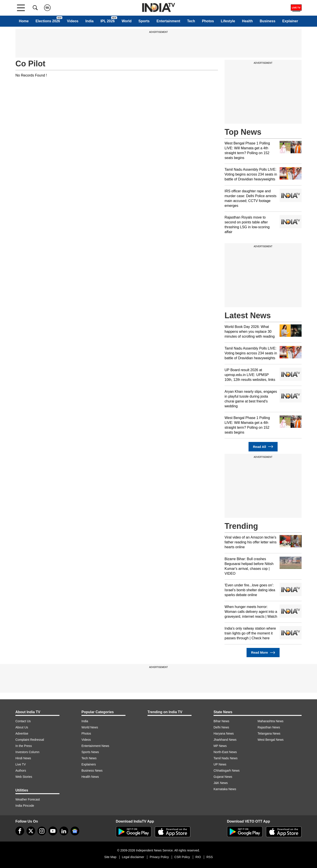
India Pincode (25, 806)
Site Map (110, 857)
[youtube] (53, 831)
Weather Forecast (28, 799)
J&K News (221, 783)
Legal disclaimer (133, 857)
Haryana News (224, 733)
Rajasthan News (269, 727)
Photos (208, 21)
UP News (220, 764)
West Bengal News (271, 740)
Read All (263, 447)
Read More (263, 653)
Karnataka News (225, 789)
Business (268, 21)
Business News (92, 771)
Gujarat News (223, 777)
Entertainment (168, 21)
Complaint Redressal (30, 740)
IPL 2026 (108, 21)
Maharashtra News (271, 721)
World (126, 21)
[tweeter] (31, 831)
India (89, 21)
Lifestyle (228, 21)
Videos (73, 21)
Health (247, 21)
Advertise (22, 733)
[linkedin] (64, 831)
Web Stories (24, 777)
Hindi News (23, 758)
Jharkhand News (225, 740)
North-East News (225, 752)
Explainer (290, 21)
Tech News (89, 758)
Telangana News (269, 733)
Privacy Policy (159, 857)
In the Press (24, 746)
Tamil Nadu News (226, 758)
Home (24, 21)
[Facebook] (20, 831)
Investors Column (27, 752)
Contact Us (23, 721)
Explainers (89, 764)
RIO (198, 857)
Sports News (90, 752)
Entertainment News (95, 746)
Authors (21, 771)
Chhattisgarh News (227, 771)
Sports (144, 21)
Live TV (21, 764)
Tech (191, 21)
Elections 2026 (48, 21)
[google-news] (75, 831)
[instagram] (42, 831)
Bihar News (221, 721)
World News (90, 727)
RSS (210, 857)
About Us (22, 727)
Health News (90, 777)
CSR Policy (182, 857)
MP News (220, 746)
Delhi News (221, 727)
